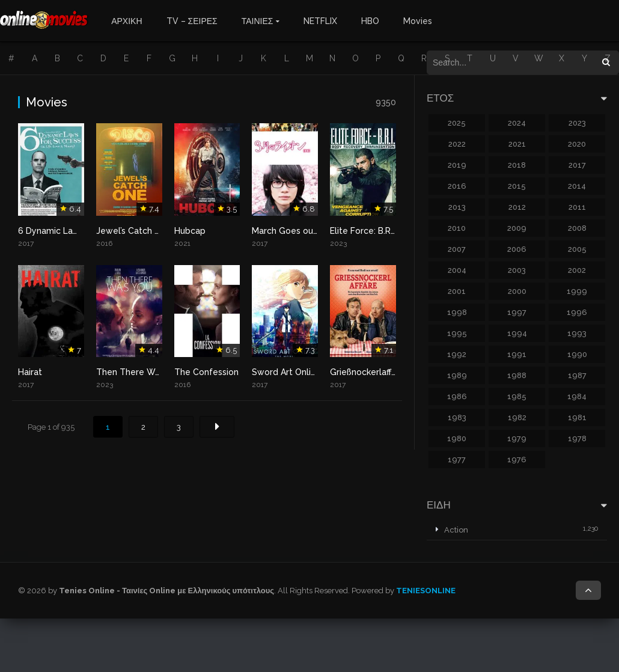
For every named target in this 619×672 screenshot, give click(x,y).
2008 (577, 228)
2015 (517, 186)
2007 (457, 249)
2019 (457, 165)
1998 (457, 312)
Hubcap (190, 231)
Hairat (30, 372)
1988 (517, 375)
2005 (577, 249)
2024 (517, 123)
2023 (577, 123)
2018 (517, 165)
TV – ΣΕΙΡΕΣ (192, 21)
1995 (457, 333)
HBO (370, 21)
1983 (457, 417)
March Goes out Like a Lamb (310, 231)
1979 (517, 438)
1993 (577, 333)
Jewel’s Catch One (134, 231)
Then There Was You (139, 372)
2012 (517, 207)
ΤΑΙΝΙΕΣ (258, 21)
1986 (457, 396)
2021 (517, 144)
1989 (457, 375)
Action (456, 530)
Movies (418, 21)
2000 (517, 291)
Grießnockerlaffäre (367, 372)
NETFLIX (320, 21)
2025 (457, 123)
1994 (517, 333)
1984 (577, 396)
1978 (577, 438)
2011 (577, 207)
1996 (577, 312)
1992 (457, 354)
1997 (517, 312)
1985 (517, 396)
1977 (457, 460)
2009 (517, 228)
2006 (517, 249)
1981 (577, 417)
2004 (457, 270)
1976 (517, 460)
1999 (577, 291)
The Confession (206, 372)
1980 (457, 438)
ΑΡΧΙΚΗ (127, 21)
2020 (577, 144)
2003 (517, 270)
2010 (457, 228)
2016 (457, 186)
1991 (517, 354)
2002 (577, 270)
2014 (577, 186)
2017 (577, 165)
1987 (577, 375)
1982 (517, 417)
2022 (457, 144)
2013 (457, 207)
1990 (577, 354)
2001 (457, 291)
